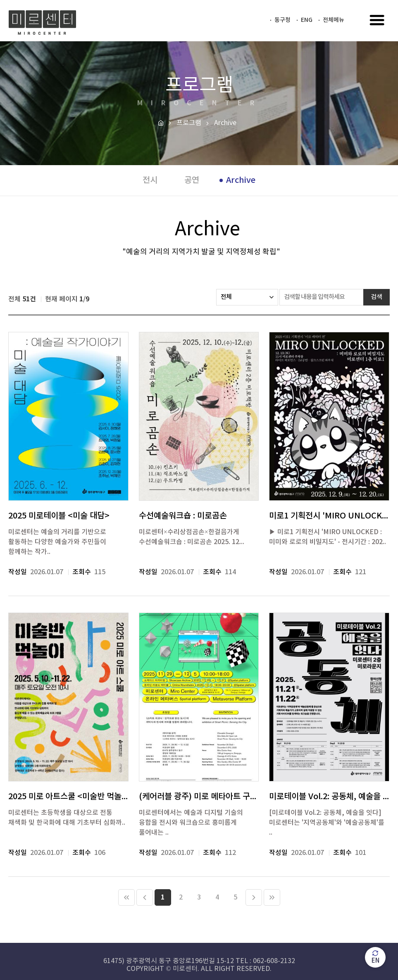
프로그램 (189, 123)
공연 (192, 180)
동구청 (282, 20)
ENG (307, 20)
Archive (241, 180)
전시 (150, 180)
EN (375, 957)
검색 (377, 297)
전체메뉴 (334, 20)
